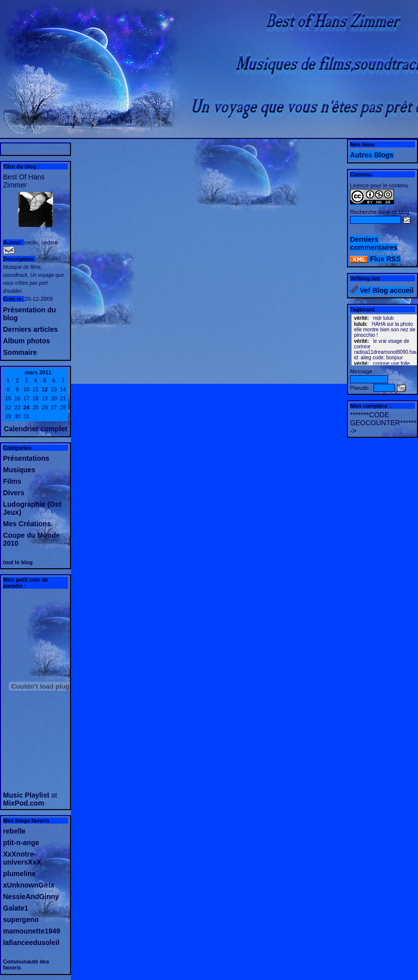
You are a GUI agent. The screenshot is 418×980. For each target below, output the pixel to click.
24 (26, 407)
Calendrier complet (36, 429)
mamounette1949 (31, 931)
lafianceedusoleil (31, 943)
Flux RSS (375, 259)
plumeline (19, 874)
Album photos (26, 341)
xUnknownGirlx (29, 885)
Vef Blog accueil (382, 290)
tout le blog (18, 562)
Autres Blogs (372, 155)
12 (44, 389)
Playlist (37, 795)
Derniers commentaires (374, 243)
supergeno (21, 920)
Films (12, 481)
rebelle (14, 831)
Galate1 (16, 908)
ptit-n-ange (21, 843)
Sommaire (20, 352)
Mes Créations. (28, 524)
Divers (14, 493)
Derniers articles (30, 329)
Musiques (19, 470)
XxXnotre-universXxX (22, 858)
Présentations (26, 458)
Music (13, 795)
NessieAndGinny (31, 897)
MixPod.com (23, 803)
